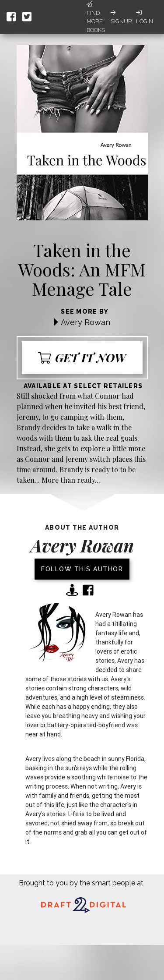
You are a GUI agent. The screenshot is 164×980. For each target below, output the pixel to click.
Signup (121, 17)
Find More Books (96, 17)
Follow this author (82, 569)
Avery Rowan (85, 322)
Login (145, 17)
